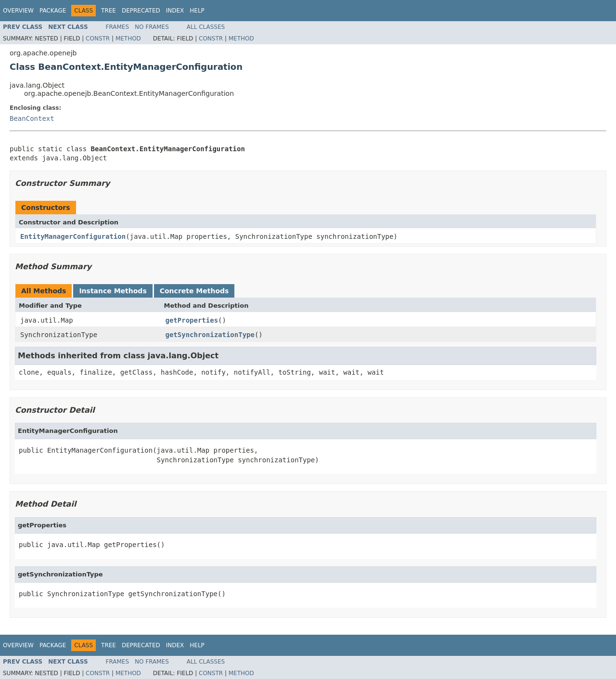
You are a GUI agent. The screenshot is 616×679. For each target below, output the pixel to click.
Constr (98, 39)
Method (128, 39)
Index (175, 11)
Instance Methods (113, 291)
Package (53, 11)
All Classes (206, 27)
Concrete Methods (194, 291)
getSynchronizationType (210, 335)
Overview (18, 11)
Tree (109, 11)
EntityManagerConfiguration (73, 236)
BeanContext (32, 118)
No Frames (152, 27)
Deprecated (141, 11)
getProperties (192, 320)
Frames (118, 27)
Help (197, 11)
